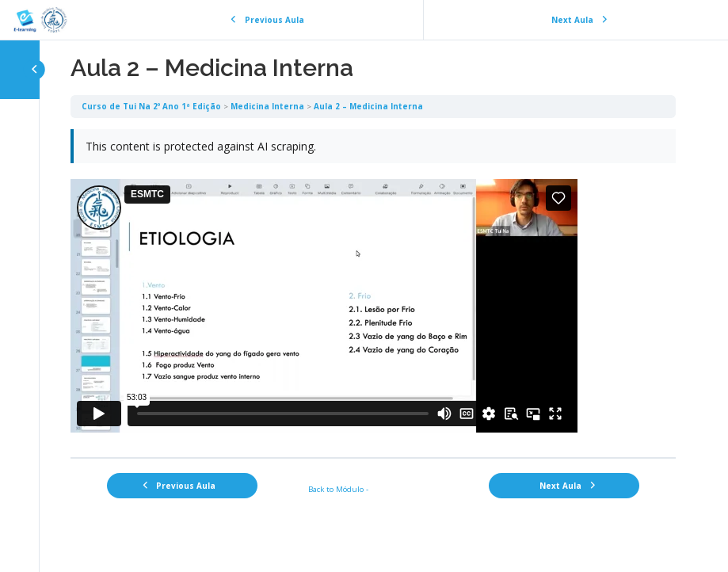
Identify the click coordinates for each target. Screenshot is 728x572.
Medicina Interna (267, 106)
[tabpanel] (373, 288)
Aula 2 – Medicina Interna (368, 106)
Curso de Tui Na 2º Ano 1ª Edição (151, 106)
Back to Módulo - (338, 489)
